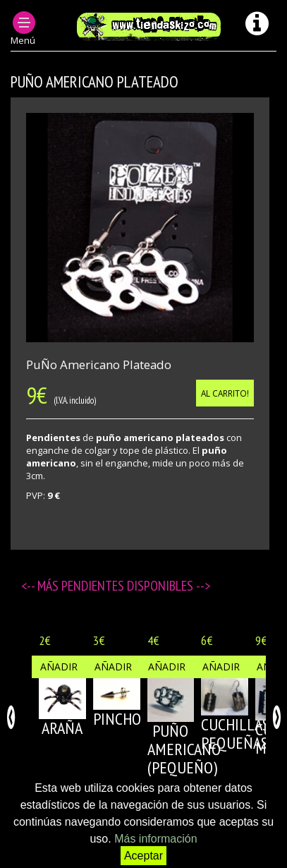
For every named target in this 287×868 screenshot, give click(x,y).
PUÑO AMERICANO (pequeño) (184, 749)
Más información (155, 839)
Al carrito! (225, 393)
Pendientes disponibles (129, 586)
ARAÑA (62, 728)
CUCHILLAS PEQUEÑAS (235, 734)
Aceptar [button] (143, 856)
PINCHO (117, 719)
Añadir (59, 667)
